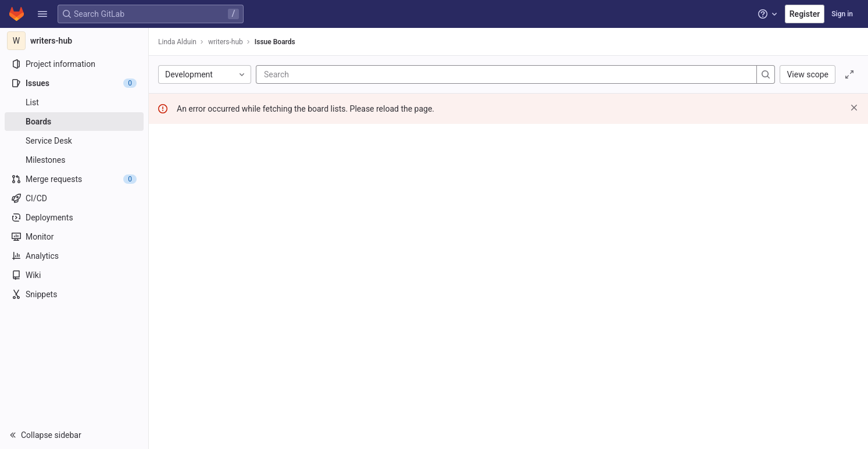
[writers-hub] (74, 41)
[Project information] (74, 64)
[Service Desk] (74, 141)
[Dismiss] (854, 108)
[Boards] (74, 122)
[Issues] (74, 83)
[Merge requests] (74, 179)
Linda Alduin (177, 42)
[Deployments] (74, 218)
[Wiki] (74, 275)
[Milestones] (74, 160)
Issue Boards (275, 42)
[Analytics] (74, 256)
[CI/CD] (74, 198)
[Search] (334, 74)
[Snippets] (74, 294)
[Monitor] (74, 237)
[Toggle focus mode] (849, 74)
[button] (42, 14)
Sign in (842, 14)
